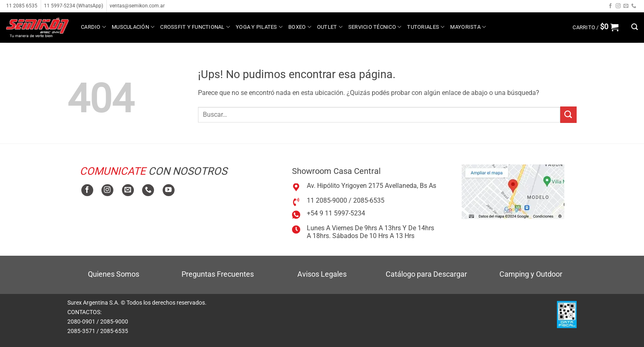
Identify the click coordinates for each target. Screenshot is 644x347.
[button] (596, 27)
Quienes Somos (114, 274)
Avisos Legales (322, 274)
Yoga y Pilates (259, 27)
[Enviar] (568, 115)
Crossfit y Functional (195, 27)
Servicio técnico (375, 27)
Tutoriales (426, 27)
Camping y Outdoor (531, 274)
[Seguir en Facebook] (610, 6)
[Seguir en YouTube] (169, 190)
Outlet (330, 27)
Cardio (93, 27)
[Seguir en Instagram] (618, 6)
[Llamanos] (634, 6)
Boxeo (300, 27)
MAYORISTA (468, 27)
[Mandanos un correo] (626, 6)
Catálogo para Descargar (426, 274)
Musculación (133, 27)
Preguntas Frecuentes (218, 274)
